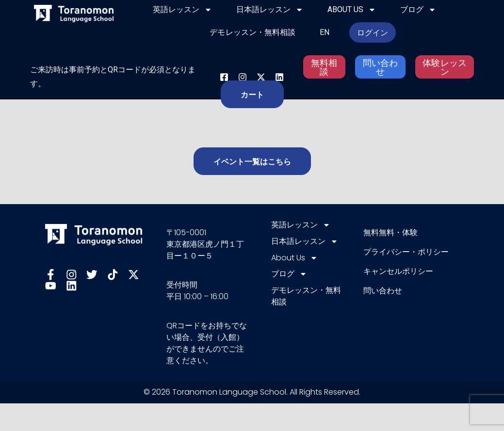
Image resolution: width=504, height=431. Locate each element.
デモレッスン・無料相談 (252, 32)
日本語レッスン (270, 10)
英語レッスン (182, 10)
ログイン (373, 33)
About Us (352, 10)
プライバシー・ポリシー (406, 252)
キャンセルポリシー (398, 271)
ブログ (418, 10)
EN (325, 32)
